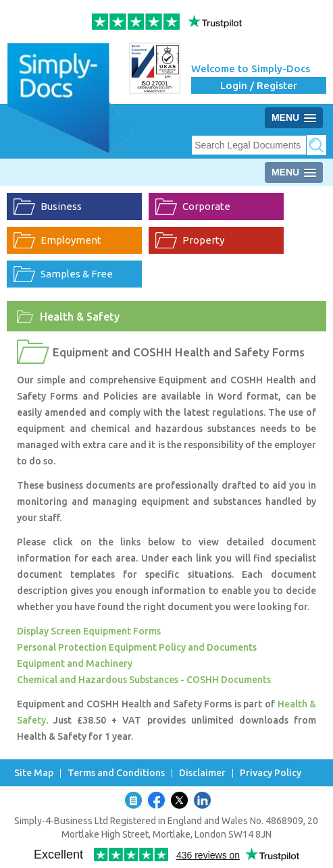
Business (61, 206)
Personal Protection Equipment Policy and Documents (137, 647)
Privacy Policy (271, 773)
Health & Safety (80, 317)
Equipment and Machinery (75, 663)
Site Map (34, 773)
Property (203, 240)
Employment (71, 240)
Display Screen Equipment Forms (89, 631)
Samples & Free (77, 274)
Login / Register (259, 85)
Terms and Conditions (116, 773)
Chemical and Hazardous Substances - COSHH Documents (144, 680)
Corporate (206, 206)
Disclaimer (202, 773)
